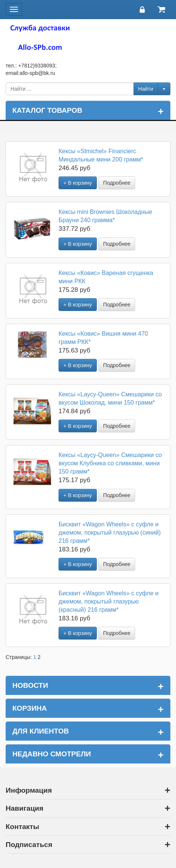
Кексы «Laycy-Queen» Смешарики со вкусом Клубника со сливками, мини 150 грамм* (110, 463)
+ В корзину (78, 183)
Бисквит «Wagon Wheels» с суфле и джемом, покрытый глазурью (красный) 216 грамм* (108, 601)
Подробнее (117, 183)
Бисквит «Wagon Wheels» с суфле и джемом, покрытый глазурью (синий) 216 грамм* (110, 533)
